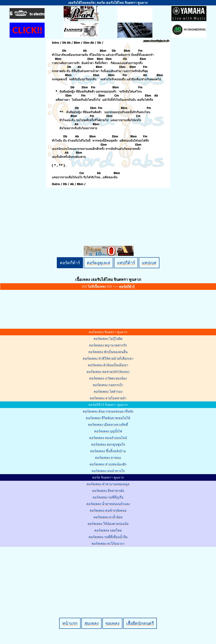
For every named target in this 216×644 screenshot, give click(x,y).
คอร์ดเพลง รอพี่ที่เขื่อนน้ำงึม (108, 537)
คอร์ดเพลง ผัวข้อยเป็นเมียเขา (108, 365)
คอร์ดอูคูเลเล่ (98, 263)
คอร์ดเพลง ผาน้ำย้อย (108, 517)
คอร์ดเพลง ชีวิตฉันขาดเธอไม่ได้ (108, 418)
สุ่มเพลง (91, 623)
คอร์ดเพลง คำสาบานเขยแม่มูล (108, 484)
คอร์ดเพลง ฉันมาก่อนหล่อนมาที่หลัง (108, 411)
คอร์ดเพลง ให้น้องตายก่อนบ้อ (108, 524)
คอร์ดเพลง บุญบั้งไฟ (108, 431)
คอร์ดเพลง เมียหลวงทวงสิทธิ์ (108, 425)
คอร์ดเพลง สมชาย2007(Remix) (108, 372)
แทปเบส (149, 263)
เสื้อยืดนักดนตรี (140, 623)
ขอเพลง (112, 623)
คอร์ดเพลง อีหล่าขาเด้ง (108, 491)
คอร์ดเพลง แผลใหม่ (108, 530)
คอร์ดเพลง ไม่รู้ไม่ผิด (108, 339)
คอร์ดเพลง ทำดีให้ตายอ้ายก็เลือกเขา (108, 358)
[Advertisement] (109, 575)
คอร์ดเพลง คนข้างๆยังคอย (108, 510)
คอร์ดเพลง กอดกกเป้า (108, 385)
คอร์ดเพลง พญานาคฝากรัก (108, 345)
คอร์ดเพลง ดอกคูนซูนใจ (108, 444)
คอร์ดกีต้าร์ (70, 263)
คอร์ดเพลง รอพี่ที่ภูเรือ (108, 497)
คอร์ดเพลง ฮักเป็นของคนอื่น (108, 352)
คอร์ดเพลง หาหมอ (108, 458)
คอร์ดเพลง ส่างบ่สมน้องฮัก (108, 464)
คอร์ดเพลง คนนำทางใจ (108, 471)
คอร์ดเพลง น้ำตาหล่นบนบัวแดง (108, 504)
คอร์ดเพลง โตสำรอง (108, 392)
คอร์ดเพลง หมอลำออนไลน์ (108, 438)
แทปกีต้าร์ (126, 263)
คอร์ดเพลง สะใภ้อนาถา (108, 544)
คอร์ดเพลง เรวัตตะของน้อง (108, 378)
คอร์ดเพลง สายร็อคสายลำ (108, 398)
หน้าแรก (70, 623)
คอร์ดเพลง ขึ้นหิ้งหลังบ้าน (108, 451)
